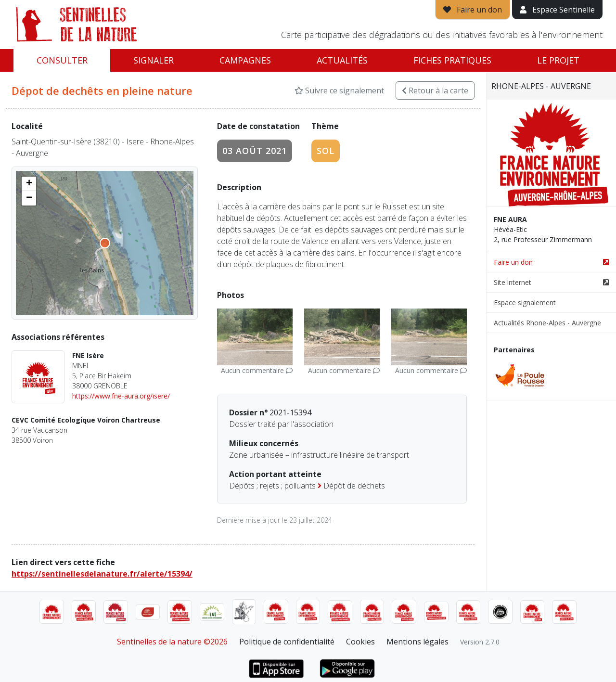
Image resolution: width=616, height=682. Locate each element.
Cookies (360, 642)
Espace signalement (525, 302)
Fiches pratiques (452, 60)
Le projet (558, 60)
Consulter (62, 60)
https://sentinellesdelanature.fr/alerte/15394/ (102, 574)
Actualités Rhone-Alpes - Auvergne (547, 323)
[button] (29, 184)
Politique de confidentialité (287, 642)
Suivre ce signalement (339, 90)
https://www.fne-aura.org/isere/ (121, 396)
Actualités (342, 60)
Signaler (154, 60)
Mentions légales (417, 642)
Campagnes (245, 60)
